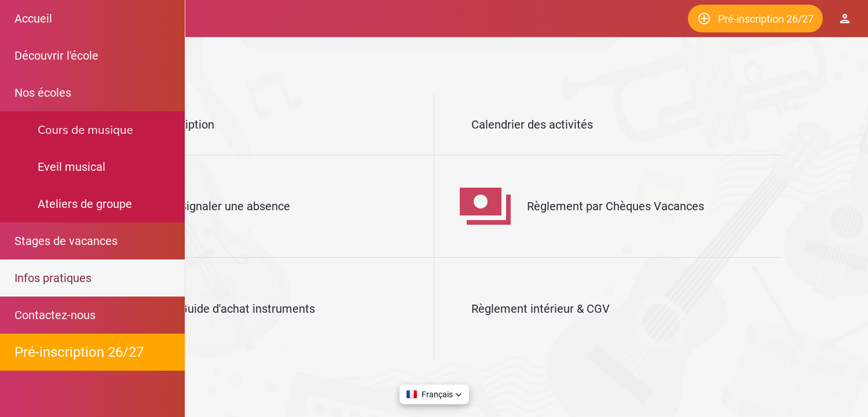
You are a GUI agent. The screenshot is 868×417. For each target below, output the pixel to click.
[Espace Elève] (845, 19)
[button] (434, 394)
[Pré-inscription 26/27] (755, 19)
